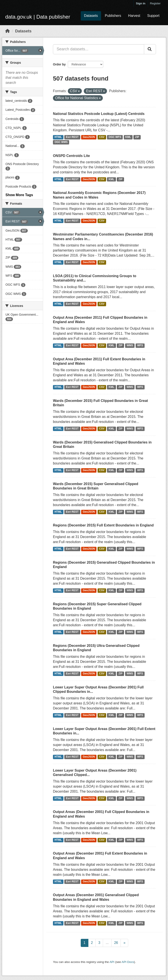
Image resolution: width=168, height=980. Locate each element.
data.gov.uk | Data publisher (38, 17)
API (112, 962)
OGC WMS (61, 142)
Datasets (91, 16)
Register (155, 3)
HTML (58, 137)
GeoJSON (89, 137)
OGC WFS (115, 137)
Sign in (141, 3)
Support (153, 16)
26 (116, 943)
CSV (102, 137)
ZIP (137, 137)
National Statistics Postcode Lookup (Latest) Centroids (99, 114)
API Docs (128, 962)
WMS (130, 346)
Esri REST (72, 137)
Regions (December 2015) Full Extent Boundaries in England (103, 525)
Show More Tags (19, 195)
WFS (140, 346)
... (107, 943)
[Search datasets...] (99, 49)
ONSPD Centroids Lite (71, 156)
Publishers (113, 16)
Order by (59, 64)
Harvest (134, 16)
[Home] (7, 31)
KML (128, 137)
